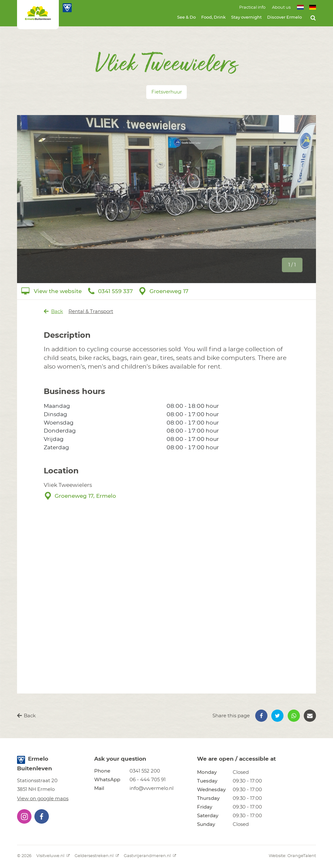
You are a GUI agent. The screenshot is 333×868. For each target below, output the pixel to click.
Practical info (252, 8)
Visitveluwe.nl (53, 856)
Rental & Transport (91, 312)
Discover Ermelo (284, 18)
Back (54, 311)
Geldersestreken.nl (97, 856)
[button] (261, 716)
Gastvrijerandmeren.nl (150, 856)
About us (281, 8)
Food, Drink (213, 18)
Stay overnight (246, 18)
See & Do (186, 18)
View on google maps (43, 799)
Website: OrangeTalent (292, 856)
